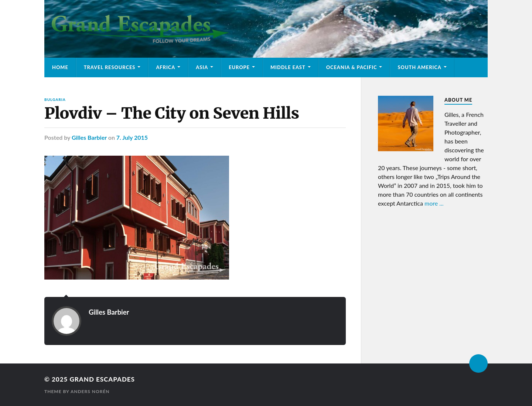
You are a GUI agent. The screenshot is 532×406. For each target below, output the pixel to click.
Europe (239, 67)
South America (419, 67)
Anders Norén (90, 391)
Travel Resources (110, 67)
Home (60, 67)
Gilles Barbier (89, 137)
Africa (166, 67)
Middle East (288, 67)
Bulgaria (55, 99)
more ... (434, 203)
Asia (202, 67)
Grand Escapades (102, 379)
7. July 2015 (132, 137)
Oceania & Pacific (352, 67)
